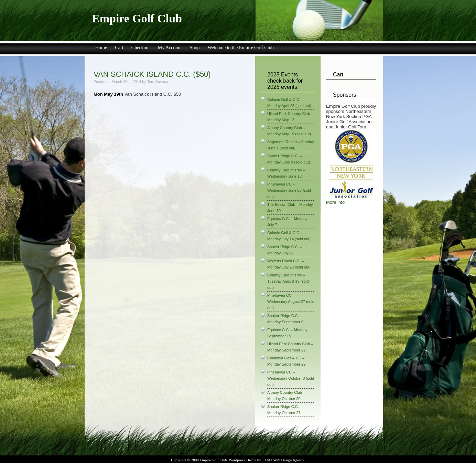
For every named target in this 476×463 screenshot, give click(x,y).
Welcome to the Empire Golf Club (241, 48)
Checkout (141, 48)
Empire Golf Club (137, 18)
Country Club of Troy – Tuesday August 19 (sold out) (288, 281)
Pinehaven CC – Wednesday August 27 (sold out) (291, 302)
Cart (119, 48)
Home (101, 48)
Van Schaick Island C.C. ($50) (152, 74)
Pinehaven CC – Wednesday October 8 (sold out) (291, 378)
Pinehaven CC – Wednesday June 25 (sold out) (289, 190)
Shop (195, 48)
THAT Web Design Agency (283, 460)
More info (335, 202)
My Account (170, 48)
